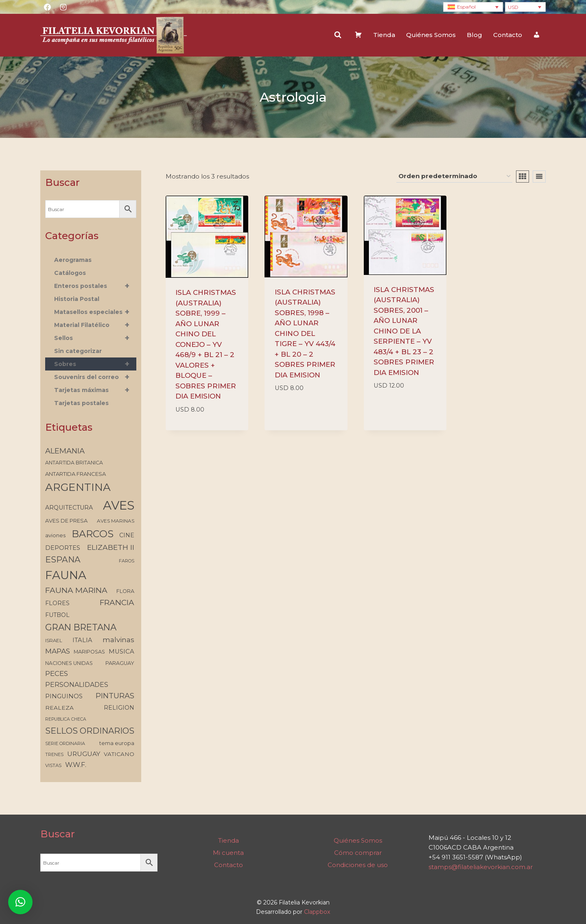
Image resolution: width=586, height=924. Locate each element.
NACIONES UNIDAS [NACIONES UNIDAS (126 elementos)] (69, 663)
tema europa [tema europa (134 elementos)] (117, 743)
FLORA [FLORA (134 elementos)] (125, 591)
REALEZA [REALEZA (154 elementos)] (59, 708)
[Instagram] (63, 7)
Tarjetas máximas (95, 390)
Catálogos (70, 273)
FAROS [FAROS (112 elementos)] (127, 561)
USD (513, 7)
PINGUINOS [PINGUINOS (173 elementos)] (64, 696)
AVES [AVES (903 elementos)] (119, 505)
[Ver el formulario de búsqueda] (338, 35)
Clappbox (317, 912)
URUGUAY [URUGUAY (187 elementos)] (84, 754)
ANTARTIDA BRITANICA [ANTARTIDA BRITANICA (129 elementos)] (74, 463)
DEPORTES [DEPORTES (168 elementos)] (63, 548)
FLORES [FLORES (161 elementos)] (57, 603)
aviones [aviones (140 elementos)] (55, 535)
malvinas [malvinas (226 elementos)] (118, 640)
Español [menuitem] (466, 7)
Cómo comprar (358, 853)
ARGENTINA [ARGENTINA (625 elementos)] (78, 487)
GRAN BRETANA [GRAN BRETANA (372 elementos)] (81, 627)
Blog (474, 35)
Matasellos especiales (95, 312)
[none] (473, 7)
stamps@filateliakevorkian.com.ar (481, 867)
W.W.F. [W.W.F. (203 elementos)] (76, 765)
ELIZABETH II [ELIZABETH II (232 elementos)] (111, 547)
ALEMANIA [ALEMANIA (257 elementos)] (65, 451)
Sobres (95, 364)
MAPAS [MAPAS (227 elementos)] (58, 651)
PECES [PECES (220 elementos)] (57, 673)
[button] (20, 902)
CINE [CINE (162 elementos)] (127, 535)
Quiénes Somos (431, 35)
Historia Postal (77, 299)
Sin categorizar (78, 351)
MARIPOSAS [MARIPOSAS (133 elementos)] (89, 652)
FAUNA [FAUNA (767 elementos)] (66, 575)
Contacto (508, 35)
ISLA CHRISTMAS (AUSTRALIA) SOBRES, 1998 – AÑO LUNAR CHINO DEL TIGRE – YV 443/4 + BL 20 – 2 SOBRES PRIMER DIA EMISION (305, 333)
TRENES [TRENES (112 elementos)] (54, 754)
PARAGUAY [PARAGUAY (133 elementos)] (120, 663)
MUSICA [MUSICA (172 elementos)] (121, 652)
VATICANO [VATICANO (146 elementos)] (119, 754)
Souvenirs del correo (95, 377)
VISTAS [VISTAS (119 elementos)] (53, 765)
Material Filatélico (95, 325)
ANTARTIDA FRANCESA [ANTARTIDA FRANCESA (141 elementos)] (75, 474)
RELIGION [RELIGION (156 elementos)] (119, 708)
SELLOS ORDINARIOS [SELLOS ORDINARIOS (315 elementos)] (90, 731)
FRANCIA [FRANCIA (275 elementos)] (117, 603)
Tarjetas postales (81, 403)
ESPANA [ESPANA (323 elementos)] (63, 559)
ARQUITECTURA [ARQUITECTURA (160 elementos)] (69, 508)
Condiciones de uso (358, 865)
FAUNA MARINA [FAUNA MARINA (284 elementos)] (76, 590)
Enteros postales (95, 286)
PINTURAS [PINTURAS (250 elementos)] (115, 696)
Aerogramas (73, 260)
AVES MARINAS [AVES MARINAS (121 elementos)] (116, 521)
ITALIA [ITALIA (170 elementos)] (82, 640)
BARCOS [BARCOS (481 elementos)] (93, 534)
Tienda (384, 35)
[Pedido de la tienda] (454, 177)
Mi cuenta (228, 853)
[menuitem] (473, 7)
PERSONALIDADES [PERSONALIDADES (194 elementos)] (77, 685)
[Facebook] (47, 7)
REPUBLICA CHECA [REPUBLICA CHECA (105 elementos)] (66, 719)
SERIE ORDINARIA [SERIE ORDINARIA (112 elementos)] (65, 743)
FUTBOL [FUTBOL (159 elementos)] (57, 615)
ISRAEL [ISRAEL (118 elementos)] (54, 641)
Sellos (95, 338)
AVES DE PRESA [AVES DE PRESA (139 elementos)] (66, 521)
